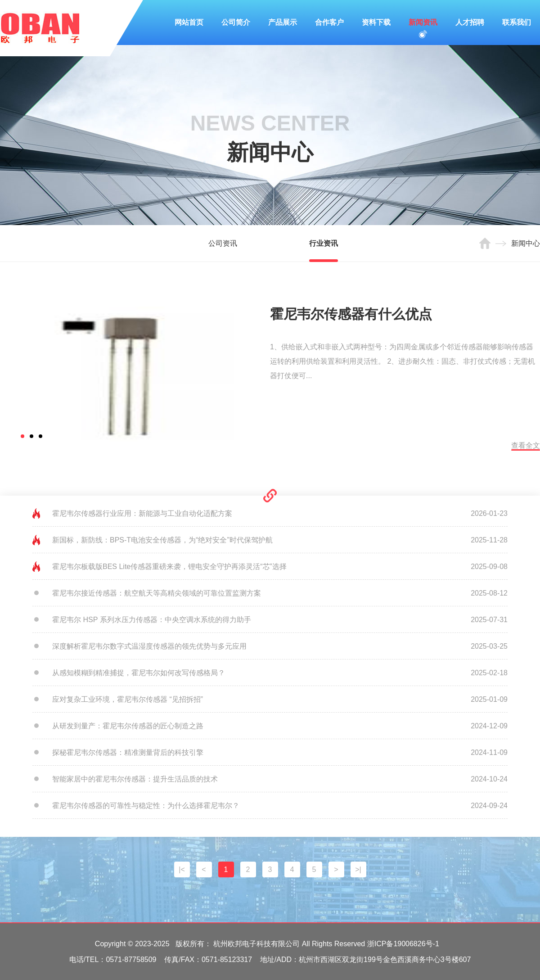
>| (358, 869)
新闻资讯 (423, 22)
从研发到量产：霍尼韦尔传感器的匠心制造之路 (128, 726)
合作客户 (329, 22)
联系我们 (517, 22)
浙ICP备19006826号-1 (403, 944)
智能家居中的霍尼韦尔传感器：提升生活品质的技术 (135, 779)
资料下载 (376, 22)
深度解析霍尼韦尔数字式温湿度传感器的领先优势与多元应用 (149, 646)
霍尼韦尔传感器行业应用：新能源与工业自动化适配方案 (142, 513)
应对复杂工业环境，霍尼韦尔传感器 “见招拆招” (128, 699)
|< (182, 869)
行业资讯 (324, 243)
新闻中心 (526, 243)
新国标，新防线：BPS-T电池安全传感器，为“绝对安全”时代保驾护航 (162, 540)
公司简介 (236, 22)
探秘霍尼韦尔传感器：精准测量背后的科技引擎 (128, 752)
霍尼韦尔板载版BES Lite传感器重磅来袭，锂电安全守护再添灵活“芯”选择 (169, 567)
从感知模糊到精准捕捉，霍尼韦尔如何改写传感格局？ (139, 673)
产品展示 (283, 22)
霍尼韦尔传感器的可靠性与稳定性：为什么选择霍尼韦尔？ (146, 806)
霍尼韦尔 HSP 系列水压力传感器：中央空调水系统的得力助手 (152, 620)
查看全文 (526, 445)
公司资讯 (223, 243)
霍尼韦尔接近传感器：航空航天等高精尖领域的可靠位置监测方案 (157, 593)
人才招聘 (470, 22)
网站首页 (189, 22)
